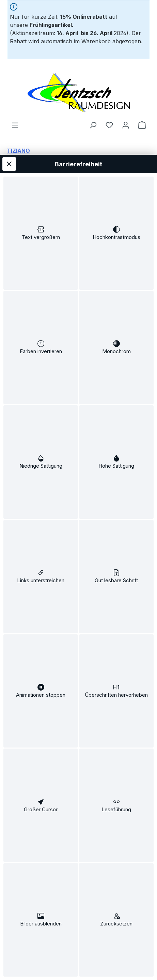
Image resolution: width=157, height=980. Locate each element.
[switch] (41, 181)
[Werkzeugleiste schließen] (9, 107)
